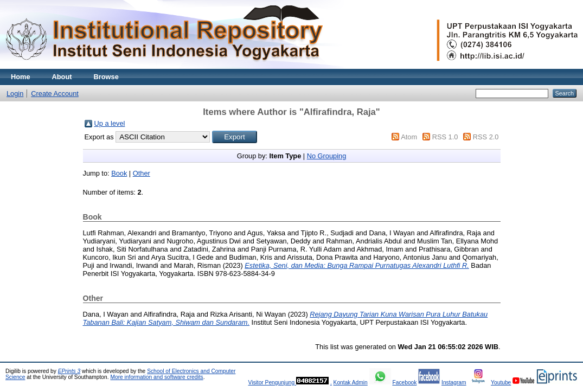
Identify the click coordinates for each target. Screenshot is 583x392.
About (62, 77)
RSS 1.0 (445, 137)
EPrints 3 (69, 371)
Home (21, 77)
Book (119, 173)
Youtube (501, 383)
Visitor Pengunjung (272, 383)
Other (142, 173)
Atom (409, 137)
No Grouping (327, 156)
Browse (106, 77)
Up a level (110, 123)
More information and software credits (156, 377)
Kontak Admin (351, 383)
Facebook (404, 383)
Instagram (454, 383)
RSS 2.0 (486, 137)
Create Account (55, 94)
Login (15, 94)
